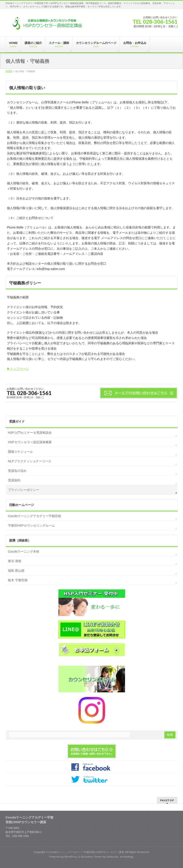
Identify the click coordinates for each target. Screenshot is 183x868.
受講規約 (14, 480)
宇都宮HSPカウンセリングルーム (31, 526)
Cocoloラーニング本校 (24, 551)
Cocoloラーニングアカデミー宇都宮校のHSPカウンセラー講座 (86, 852)
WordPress (71, 857)
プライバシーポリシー (24, 490)
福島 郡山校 (16, 571)
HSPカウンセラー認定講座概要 (30, 442)
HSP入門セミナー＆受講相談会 (30, 433)
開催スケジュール (20, 452)
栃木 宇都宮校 (18, 580)
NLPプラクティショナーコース (30, 461)
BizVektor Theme (92, 857)
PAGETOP (167, 800)
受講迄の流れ (17, 471)
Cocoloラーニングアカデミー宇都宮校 (35, 516)
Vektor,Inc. (113, 857)
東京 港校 (15, 561)
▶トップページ (18, 369)
